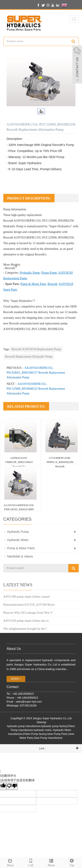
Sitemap (41, 722)
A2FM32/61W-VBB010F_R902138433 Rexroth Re (19, 462)
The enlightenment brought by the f (25, 629)
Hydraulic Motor (18, 540)
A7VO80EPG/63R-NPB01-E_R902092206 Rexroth (60, 462)
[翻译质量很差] (12, 786)
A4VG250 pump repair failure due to (26, 621)
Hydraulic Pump (13, 226)
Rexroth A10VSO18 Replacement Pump (36, 349)
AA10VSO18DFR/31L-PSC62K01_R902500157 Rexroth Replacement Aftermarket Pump (36, 373)
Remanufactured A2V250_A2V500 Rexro (29, 605)
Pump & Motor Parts (21, 548)
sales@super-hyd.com (29, 702)
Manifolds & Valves (20, 556)
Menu (51, 862)
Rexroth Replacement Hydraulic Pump (29, 357)
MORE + (16, 679)
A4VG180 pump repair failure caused (26, 597)
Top (72, 862)
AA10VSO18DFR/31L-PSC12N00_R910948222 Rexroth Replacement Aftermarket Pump (36, 389)
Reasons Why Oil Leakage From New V (28, 613)
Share (10, 862)
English (70, 5)
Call (31, 862)
